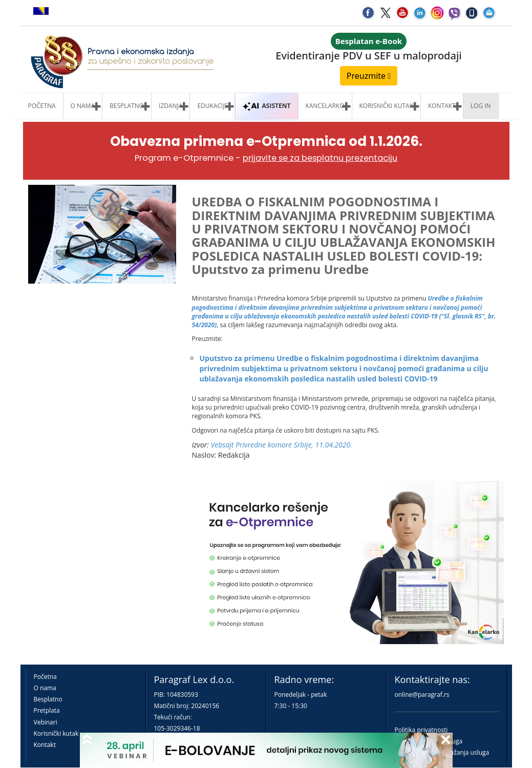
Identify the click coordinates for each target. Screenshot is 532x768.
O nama (83, 106)
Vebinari (46, 722)
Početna (42, 106)
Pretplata (47, 710)
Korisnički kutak (56, 733)
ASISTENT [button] (267, 106)
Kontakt (45, 745)
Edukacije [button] (212, 106)
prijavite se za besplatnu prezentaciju (320, 158)
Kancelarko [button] (325, 106)
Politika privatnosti (421, 730)
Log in (481, 106)
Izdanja (171, 106)
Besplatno (127, 106)
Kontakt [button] (442, 106)
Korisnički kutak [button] (386, 106)
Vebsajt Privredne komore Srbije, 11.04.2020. (282, 445)
